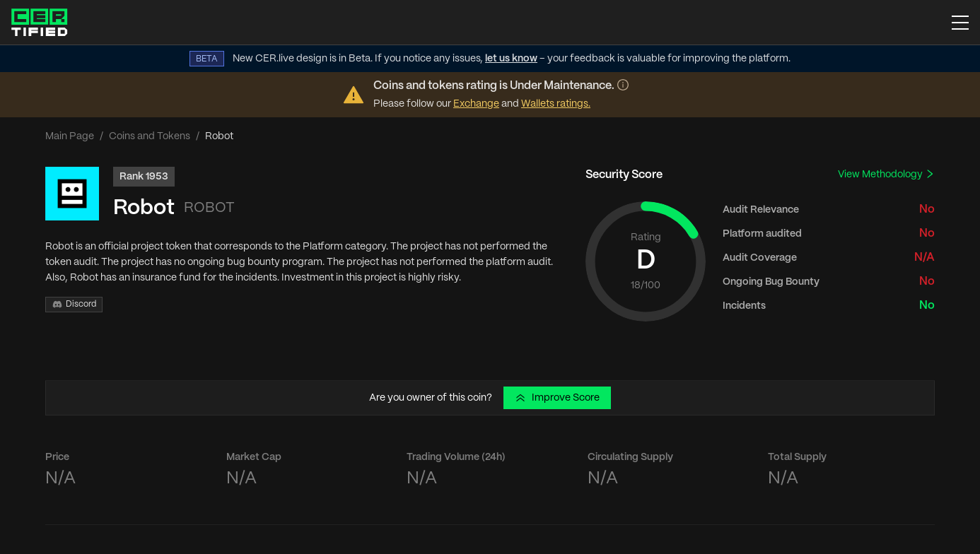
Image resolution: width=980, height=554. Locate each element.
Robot (144, 208)
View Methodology (886, 174)
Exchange (476, 104)
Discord (74, 305)
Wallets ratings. (556, 104)
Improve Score (557, 398)
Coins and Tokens (150, 136)
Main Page (70, 136)
